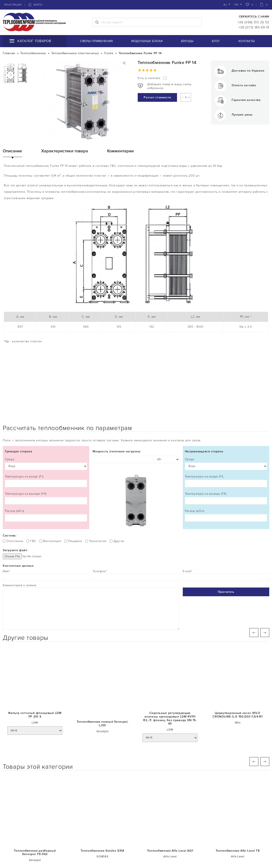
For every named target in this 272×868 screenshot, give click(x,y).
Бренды (187, 41)
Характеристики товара (65, 151)
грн (236, 5)
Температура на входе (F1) (46, 420)
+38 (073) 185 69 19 (254, 27)
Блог (216, 41)
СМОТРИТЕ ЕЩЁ (136, 825)
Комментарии (120, 151)
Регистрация (13, 5)
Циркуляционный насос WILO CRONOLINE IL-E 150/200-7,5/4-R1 (238, 654)
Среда (46, 403)
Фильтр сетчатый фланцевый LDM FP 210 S (35, 654)
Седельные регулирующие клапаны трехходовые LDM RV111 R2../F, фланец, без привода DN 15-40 (170, 657)
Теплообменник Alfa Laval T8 (238, 790)
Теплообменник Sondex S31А (102, 790)
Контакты (247, 41)
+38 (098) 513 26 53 (253, 22)
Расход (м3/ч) (46, 454)
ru (225, 5)
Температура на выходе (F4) (46, 437)
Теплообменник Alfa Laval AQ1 (170, 790)
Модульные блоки (147, 41)
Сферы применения (96, 41)
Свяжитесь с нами (254, 17)
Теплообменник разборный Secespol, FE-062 (35, 792)
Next (265, 572)
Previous (254, 572)
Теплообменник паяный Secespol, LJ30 (103, 663)
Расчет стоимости (157, 97)
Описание (12, 151)
